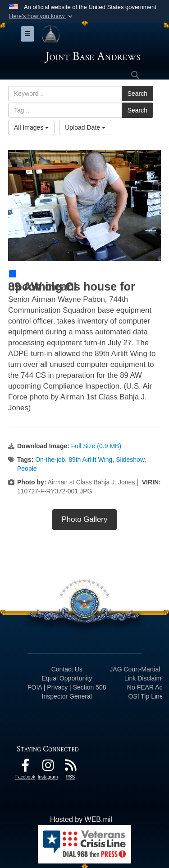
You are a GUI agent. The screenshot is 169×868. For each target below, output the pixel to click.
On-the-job (50, 460)
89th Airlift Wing (90, 460)
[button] (42, 16)
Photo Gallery (85, 519)
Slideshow (130, 460)
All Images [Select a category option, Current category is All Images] (31, 127)
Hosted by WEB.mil (81, 819)
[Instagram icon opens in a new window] (48, 767)
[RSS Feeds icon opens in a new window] (70, 767)
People (27, 469)
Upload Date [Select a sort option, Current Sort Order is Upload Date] (85, 127)
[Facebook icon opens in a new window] (25, 767)
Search (137, 94)
